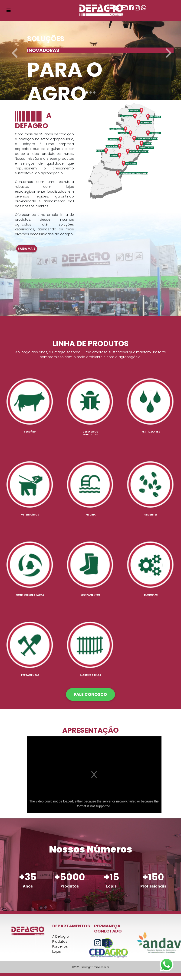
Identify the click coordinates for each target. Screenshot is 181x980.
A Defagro (61, 936)
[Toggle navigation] (9, 10)
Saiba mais (27, 249)
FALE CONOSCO (90, 694)
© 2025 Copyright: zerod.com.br (90, 967)
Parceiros (60, 946)
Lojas (57, 951)
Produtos (60, 942)
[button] (14, 50)
